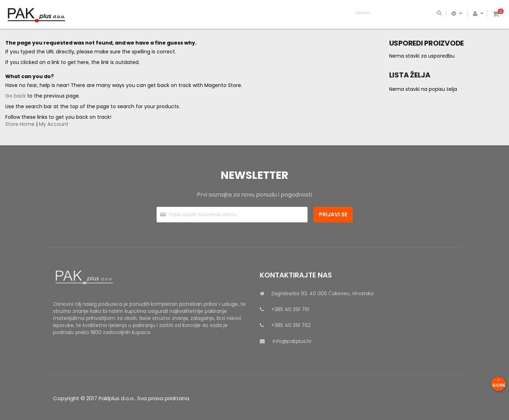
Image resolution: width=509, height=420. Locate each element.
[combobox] (426, 13)
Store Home (20, 124)
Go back (16, 96)
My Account (54, 124)
